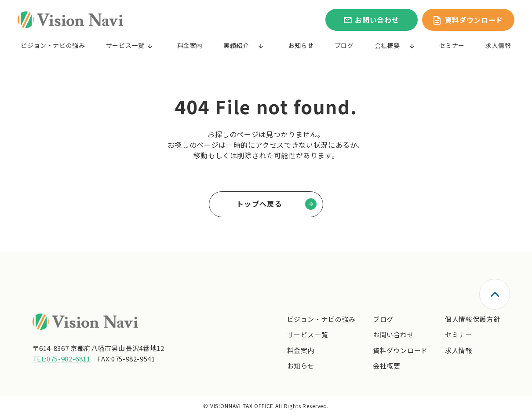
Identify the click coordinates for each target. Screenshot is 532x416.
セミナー (452, 45)
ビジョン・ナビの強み (53, 45)
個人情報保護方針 (472, 319)
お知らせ (301, 45)
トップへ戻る (259, 204)
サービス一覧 (125, 45)
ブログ (344, 45)
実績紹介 (236, 45)
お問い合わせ (394, 334)
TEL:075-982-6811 (62, 359)
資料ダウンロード (400, 350)
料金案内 (190, 45)
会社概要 (388, 45)
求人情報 (498, 45)
